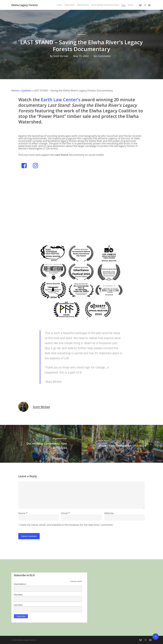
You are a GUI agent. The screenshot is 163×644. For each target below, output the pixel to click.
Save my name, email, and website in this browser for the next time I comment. (67, 525)
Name (23, 513)
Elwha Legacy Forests (25, 5)
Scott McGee (61, 56)
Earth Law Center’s (61, 100)
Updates (26, 90)
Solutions (81, 34)
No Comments (102, 56)
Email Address (20, 584)
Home (15, 90)
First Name (18, 595)
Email (66, 513)
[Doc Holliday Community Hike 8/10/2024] (41, 444)
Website (109, 513)
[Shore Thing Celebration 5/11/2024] (122, 444)
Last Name (18, 605)
